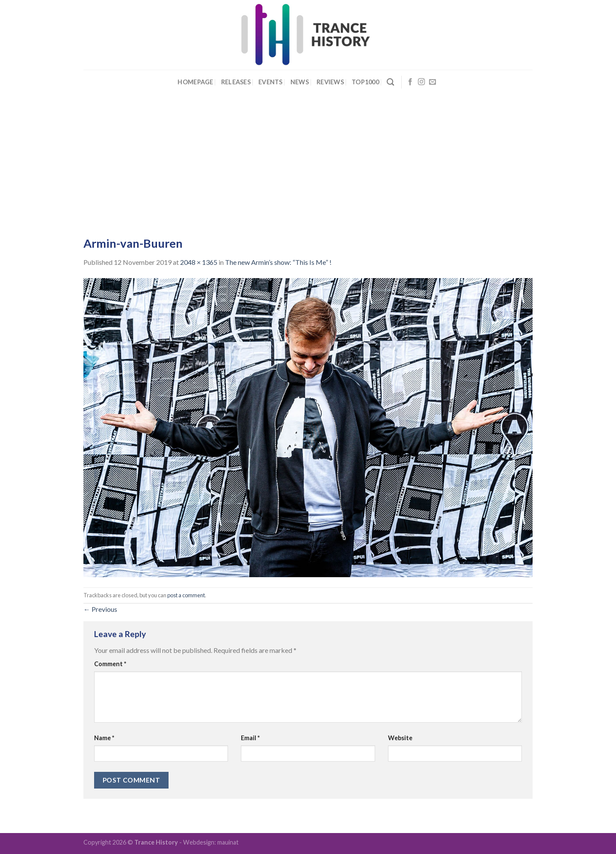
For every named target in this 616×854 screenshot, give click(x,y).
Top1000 (365, 82)
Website (400, 738)
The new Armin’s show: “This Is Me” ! (278, 262)
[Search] (390, 82)
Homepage (195, 82)
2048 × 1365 (199, 262)
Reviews (330, 82)
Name (104, 738)
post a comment (186, 595)
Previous (100, 609)
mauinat (228, 842)
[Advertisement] (308, 159)
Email (250, 738)
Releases (236, 82)
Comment (110, 664)
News (300, 82)
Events (271, 82)
